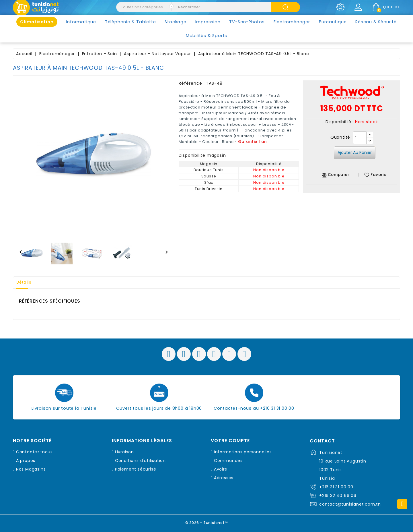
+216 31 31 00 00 (336, 487)
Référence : (192, 83)
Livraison (124, 452)
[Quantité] (360, 138)
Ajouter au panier (355, 152)
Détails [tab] (26, 283)
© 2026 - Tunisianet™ (207, 522)
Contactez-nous (34, 452)
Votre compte (230, 441)
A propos (26, 461)
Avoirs (221, 469)
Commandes (228, 461)
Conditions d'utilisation (140, 461)
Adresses (224, 478)
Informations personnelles (243, 452)
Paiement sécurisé (136, 469)
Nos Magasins (31, 469)
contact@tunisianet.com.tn (350, 504)
